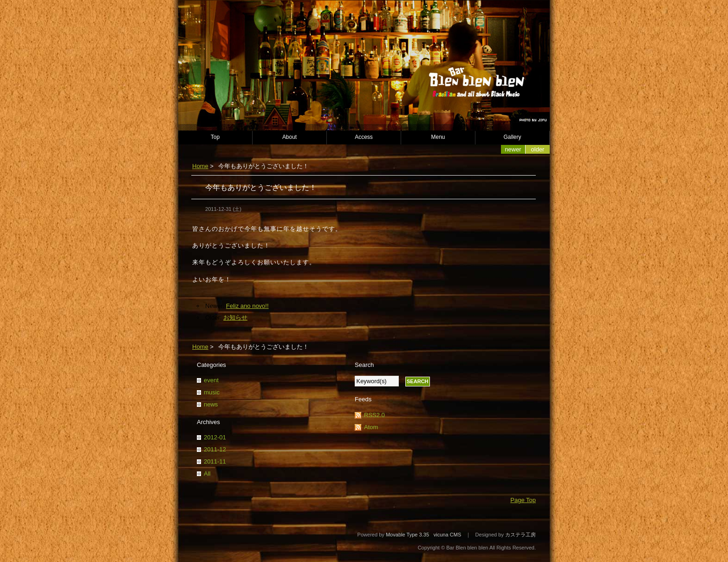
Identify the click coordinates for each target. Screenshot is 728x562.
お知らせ (235, 317)
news (211, 404)
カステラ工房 (520, 535)
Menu (438, 137)
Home (200, 166)
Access (364, 137)
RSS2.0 (374, 415)
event (211, 380)
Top (215, 137)
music (212, 392)
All (207, 474)
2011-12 (215, 449)
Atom (371, 427)
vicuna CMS (448, 535)
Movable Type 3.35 (407, 535)
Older (538, 149)
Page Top (523, 500)
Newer (513, 149)
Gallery (513, 137)
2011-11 (215, 461)
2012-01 (215, 437)
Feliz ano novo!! (247, 306)
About (289, 137)
